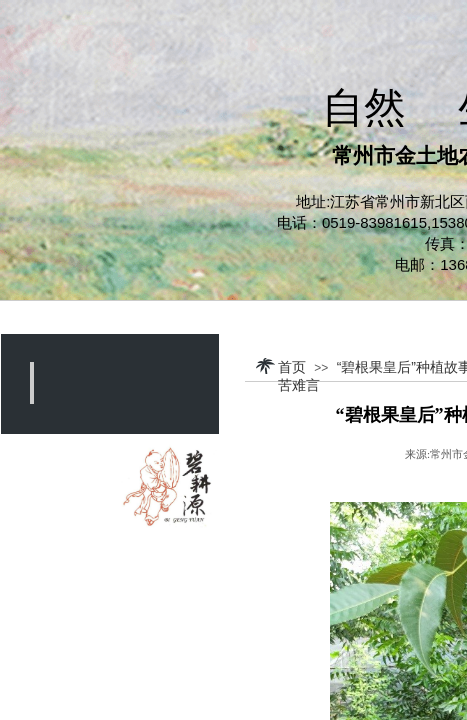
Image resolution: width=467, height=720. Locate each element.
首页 (292, 367)
